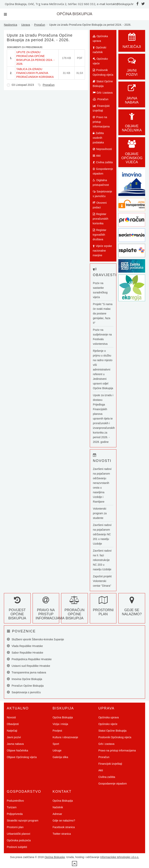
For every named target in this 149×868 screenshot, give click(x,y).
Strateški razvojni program (23, 821)
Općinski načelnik (100, 50)
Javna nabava (132, 96)
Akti (97, 156)
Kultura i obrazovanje (65, 737)
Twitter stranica (62, 834)
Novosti (11, 717)
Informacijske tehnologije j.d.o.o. (120, 857)
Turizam (12, 807)
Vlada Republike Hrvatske (25, 646)
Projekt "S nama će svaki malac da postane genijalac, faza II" (103, 313)
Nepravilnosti (102, 149)
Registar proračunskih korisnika (100, 219)
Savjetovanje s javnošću (102, 194)
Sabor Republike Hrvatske (25, 653)
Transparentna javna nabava (26, 672)
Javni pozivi (132, 68)
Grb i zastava (103, 93)
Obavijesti (13, 724)
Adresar (57, 814)
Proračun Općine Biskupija (74, 610)
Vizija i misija (60, 724)
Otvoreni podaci (100, 205)
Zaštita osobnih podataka (98, 138)
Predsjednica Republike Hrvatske (29, 659)
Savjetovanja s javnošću (24, 692)
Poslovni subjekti (17, 847)
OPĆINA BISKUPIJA (74, 14)
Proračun (40, 25)
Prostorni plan (103, 608)
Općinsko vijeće (100, 61)
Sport (56, 744)
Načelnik (58, 807)
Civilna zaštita (103, 162)
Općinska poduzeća (19, 840)
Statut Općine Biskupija (103, 84)
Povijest (57, 731)
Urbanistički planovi (19, 834)
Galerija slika (60, 757)
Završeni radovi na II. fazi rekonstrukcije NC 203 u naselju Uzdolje (102, 560)
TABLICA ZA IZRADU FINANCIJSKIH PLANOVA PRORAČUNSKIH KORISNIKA (35, 73)
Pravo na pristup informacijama (101, 122)
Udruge (57, 750)
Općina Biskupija (63, 717)
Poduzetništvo (15, 801)
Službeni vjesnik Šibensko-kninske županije (36, 639)
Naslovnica (10, 25)
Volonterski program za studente (100, 513)
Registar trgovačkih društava (100, 235)
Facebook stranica (64, 827)
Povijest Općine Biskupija (17, 610)
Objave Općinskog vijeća (22, 757)
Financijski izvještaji (101, 108)
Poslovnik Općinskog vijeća (103, 72)
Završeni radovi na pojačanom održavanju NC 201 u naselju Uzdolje (102, 534)
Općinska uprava (100, 39)
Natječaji (12, 731)
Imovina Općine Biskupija (25, 679)
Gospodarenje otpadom (103, 171)
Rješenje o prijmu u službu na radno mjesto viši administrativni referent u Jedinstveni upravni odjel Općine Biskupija (103, 369)
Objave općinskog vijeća (132, 154)
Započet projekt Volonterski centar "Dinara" (102, 581)
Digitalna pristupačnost (101, 183)
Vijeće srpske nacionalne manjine (102, 251)
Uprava (26, 25)
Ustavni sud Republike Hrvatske (29, 666)
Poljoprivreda (15, 814)
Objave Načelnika (132, 124)
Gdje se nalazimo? (132, 608)
